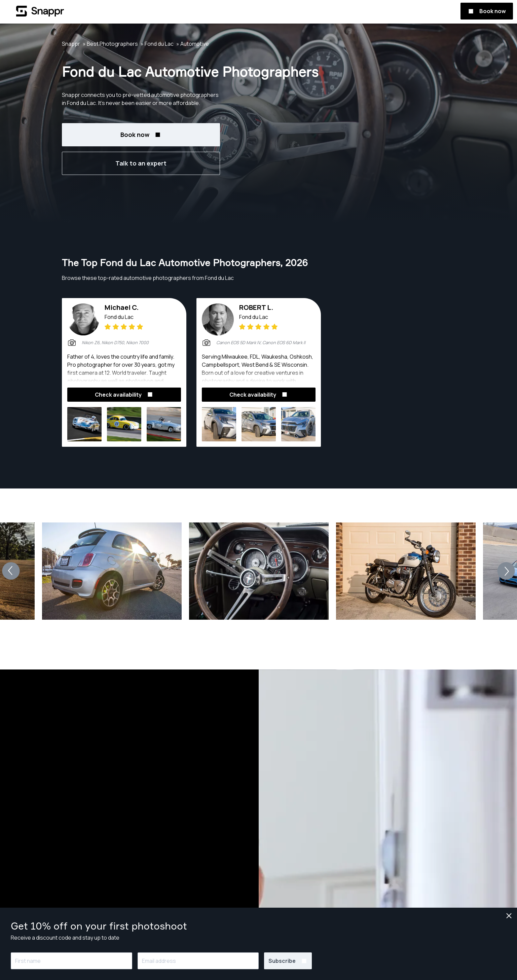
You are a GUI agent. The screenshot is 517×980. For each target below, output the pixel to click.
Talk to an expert (141, 163)
